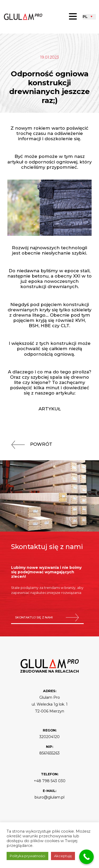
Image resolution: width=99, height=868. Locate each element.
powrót (30, 444)
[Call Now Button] (86, 857)
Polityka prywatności (27, 856)
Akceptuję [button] (63, 856)
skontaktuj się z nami (47, 618)
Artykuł (50, 409)
